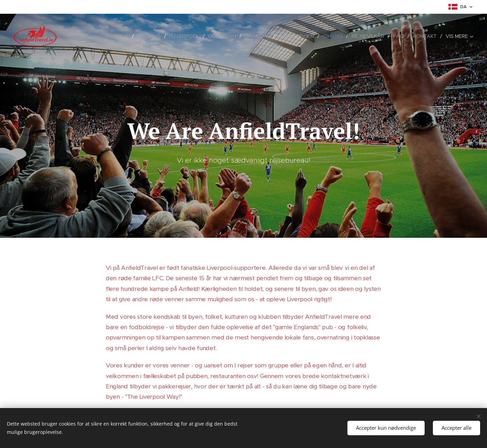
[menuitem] (122, 36)
